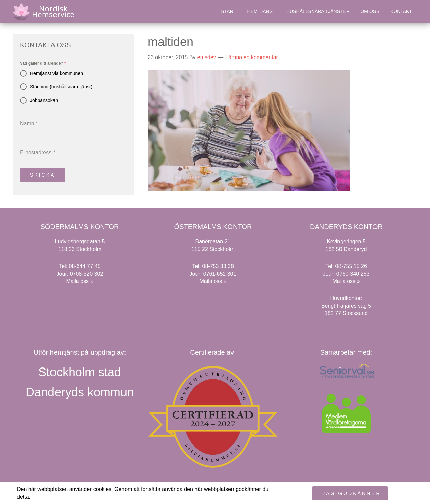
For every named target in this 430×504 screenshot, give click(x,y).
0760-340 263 (353, 274)
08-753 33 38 (218, 266)
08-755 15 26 (351, 266)
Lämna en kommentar (252, 57)
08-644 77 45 (85, 266)
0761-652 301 (220, 274)
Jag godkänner (351, 493)
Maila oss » (80, 281)
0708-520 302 (87, 274)
